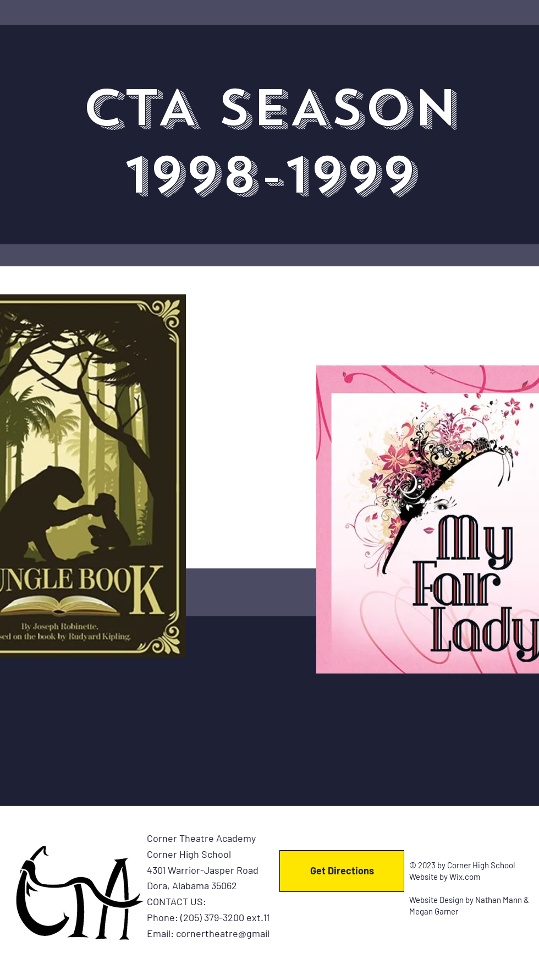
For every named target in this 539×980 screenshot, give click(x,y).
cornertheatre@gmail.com (233, 933)
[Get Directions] (342, 871)
